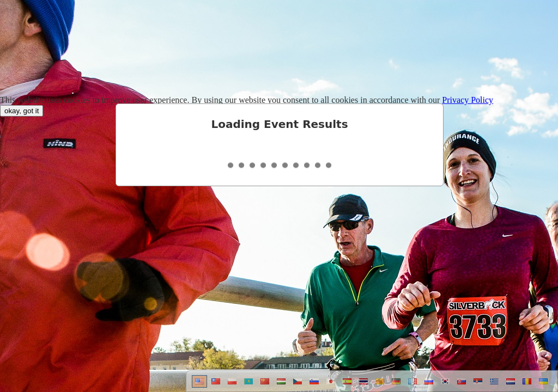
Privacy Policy (468, 100)
